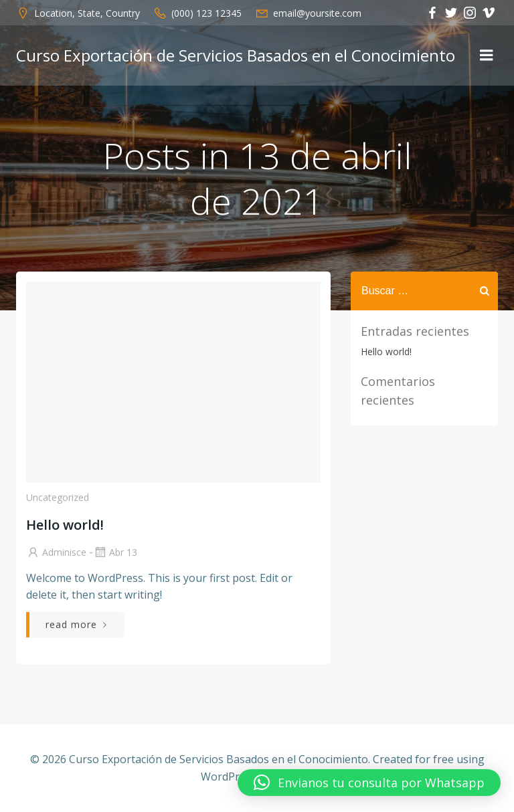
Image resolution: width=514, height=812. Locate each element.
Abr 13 (115, 552)
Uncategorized (58, 497)
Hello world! (386, 351)
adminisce (56, 552)
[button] (369, 783)
